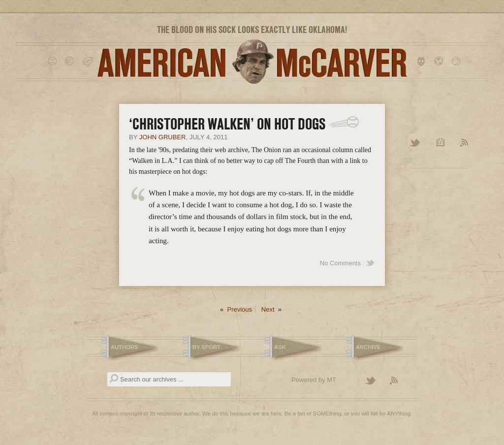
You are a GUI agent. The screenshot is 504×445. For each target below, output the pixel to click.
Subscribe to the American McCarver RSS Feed (400, 381)
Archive (441, 143)
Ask (280, 347)
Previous (239, 309)
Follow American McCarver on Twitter (375, 381)
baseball (54, 62)
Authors (124, 347)
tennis (457, 62)
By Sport (206, 347)
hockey (423, 62)
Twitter (416, 143)
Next (268, 309)
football (88, 62)
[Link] (344, 122)
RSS (464, 143)
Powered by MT (314, 380)
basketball (71, 62)
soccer (440, 62)
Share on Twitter (371, 263)
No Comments (340, 263)
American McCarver (252, 62)
